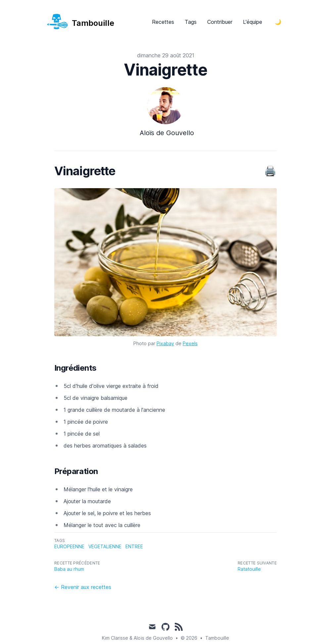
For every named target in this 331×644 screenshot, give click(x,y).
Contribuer (220, 22)
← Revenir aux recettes (83, 587)
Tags (191, 22)
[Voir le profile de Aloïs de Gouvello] (165, 115)
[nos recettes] (80, 22)
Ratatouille (249, 569)
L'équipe (253, 22)
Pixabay (165, 343)
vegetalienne (105, 546)
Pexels (190, 343)
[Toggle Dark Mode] (278, 22)
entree (134, 546)
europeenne (69, 546)
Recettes (163, 22)
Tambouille (217, 638)
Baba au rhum (69, 569)
